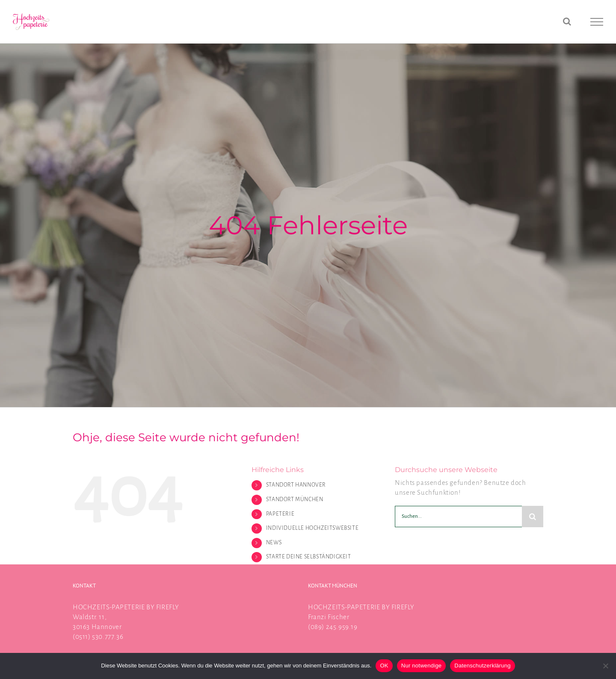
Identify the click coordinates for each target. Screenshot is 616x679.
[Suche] (533, 517)
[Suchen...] (458, 517)
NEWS (274, 543)
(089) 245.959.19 (333, 627)
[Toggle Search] (567, 21)
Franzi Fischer (329, 617)
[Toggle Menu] (597, 22)
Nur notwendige (422, 666)
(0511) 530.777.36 (98, 636)
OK (384, 666)
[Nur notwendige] (605, 666)
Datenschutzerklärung (482, 666)
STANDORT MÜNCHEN (295, 499)
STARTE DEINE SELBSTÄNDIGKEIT (309, 557)
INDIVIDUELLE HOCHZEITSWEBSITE (312, 528)
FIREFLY (168, 607)
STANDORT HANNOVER (296, 485)
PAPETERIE (280, 514)
